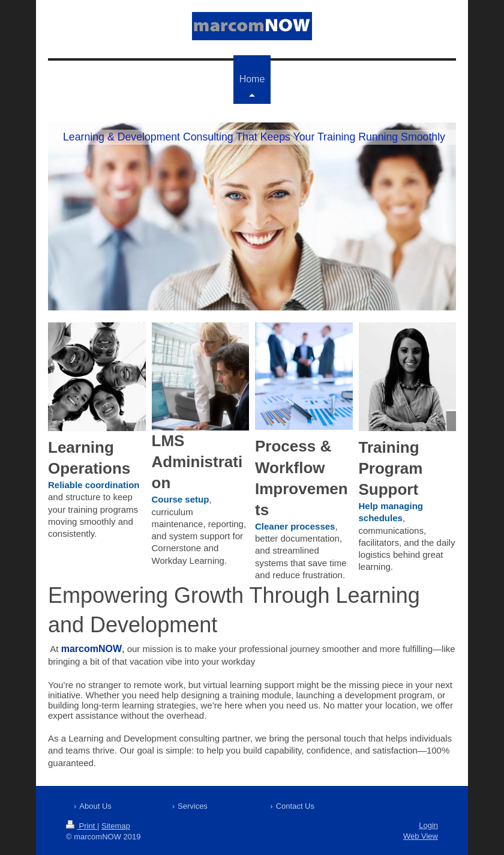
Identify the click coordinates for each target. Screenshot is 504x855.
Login (428, 825)
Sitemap (116, 826)
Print (82, 826)
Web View (421, 836)
